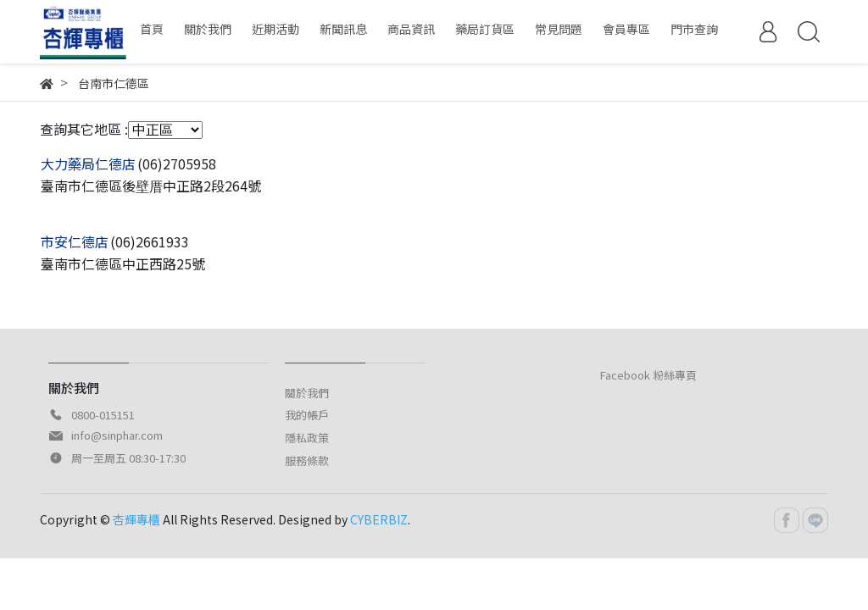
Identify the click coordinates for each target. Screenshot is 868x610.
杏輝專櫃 (136, 519)
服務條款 (307, 460)
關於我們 (307, 393)
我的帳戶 (307, 415)
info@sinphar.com (117, 435)
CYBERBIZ (379, 519)
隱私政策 (307, 438)
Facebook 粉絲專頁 (648, 375)
